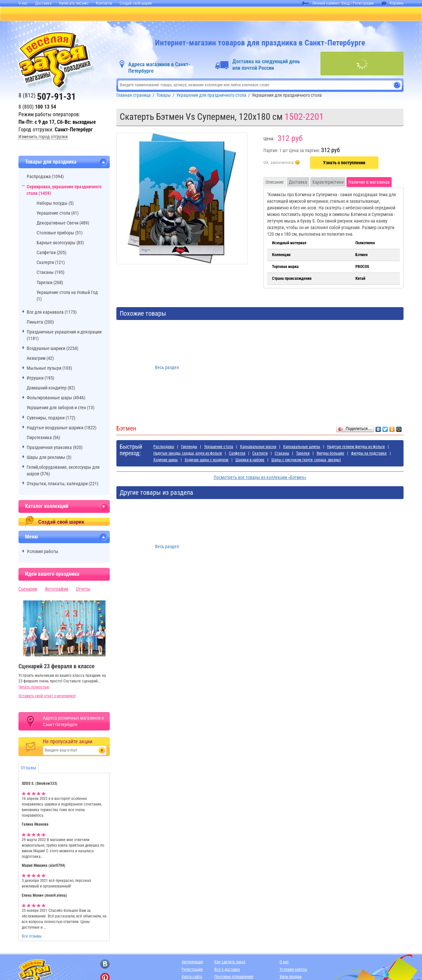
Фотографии (57, 590)
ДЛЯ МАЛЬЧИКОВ (227, 14)
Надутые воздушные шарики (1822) (61, 428)
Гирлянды (189, 447)
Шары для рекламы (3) (49, 458)
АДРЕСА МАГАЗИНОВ (321, 14)
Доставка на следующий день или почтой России (266, 65)
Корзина (392, 3)
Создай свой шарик (136, 3)
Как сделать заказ (230, 963)
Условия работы (43, 552)
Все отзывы (32, 937)
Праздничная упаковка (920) (55, 448)
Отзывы (29, 768)
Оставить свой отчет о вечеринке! (47, 697)
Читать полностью (34, 688)
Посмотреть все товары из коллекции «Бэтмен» (260, 478)
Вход (346, 3)
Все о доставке (227, 970)
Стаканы (282, 454)
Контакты (104, 3)
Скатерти (260, 454)
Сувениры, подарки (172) (51, 418)
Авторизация (192, 963)
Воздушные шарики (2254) (52, 349)
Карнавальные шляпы (302, 447)
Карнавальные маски (258, 447)
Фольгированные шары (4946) (56, 398)
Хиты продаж (291, 977)
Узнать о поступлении (344, 163)
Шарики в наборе (250, 461)
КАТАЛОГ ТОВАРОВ (36, 14)
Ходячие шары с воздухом (207, 461)
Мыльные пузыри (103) (49, 369)
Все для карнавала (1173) (52, 313)
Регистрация (363, 3)
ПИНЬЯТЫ (81, 14)
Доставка (43, 3)
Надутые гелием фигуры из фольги (356, 447)
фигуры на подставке (369, 454)
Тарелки (303, 454)
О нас (23, 3)
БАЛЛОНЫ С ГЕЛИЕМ (128, 14)
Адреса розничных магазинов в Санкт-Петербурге (73, 722)
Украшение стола (219, 447)
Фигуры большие (330, 454)
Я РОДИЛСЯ (273, 14)
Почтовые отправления (234, 977)
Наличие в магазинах (369, 183)
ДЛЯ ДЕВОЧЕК (179, 14)
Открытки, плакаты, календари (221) (62, 484)
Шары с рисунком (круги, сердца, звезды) (306, 461)
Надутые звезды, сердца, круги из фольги (188, 454)
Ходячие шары (166, 461)
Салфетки (237, 454)
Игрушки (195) (40, 379)
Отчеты (83, 590)
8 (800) (37, 107)
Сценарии (28, 590)
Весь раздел (167, 368)
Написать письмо (74, 3)
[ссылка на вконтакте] (105, 965)
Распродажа (164, 447)
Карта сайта (192, 977)
